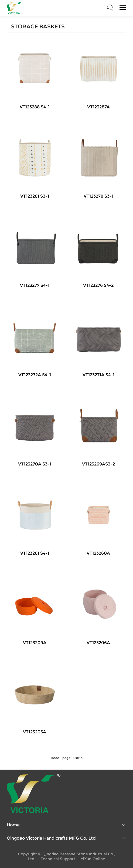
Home (13, 825)
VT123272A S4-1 (35, 375)
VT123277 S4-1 (35, 285)
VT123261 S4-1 (35, 553)
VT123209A (35, 643)
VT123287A (98, 107)
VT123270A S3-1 (35, 464)
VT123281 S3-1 (35, 196)
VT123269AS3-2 (98, 464)
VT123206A (98, 643)
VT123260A (98, 553)
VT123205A (35, 732)
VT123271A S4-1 (98, 375)
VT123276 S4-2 (98, 285)
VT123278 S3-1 (98, 196)
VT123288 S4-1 (35, 107)
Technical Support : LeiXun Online (73, 859)
